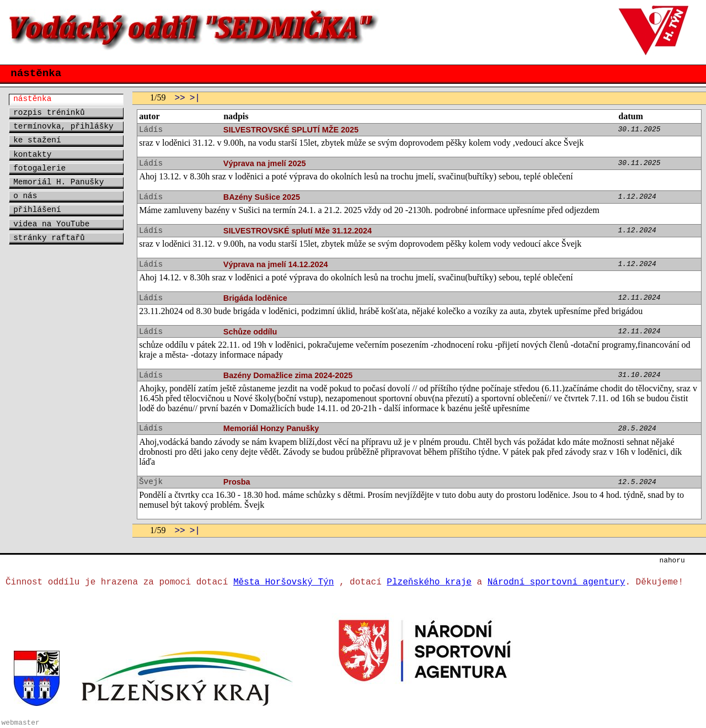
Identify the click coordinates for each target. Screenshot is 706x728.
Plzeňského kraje (429, 582)
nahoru (672, 560)
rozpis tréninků (49, 113)
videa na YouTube (51, 224)
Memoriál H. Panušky (58, 182)
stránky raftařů (49, 238)
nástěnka (32, 99)
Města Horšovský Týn (284, 582)
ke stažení (37, 140)
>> (180, 98)
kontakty (32, 155)
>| (195, 98)
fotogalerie (39, 168)
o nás (25, 196)
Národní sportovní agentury (557, 582)
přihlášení (37, 210)
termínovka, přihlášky (63, 126)
